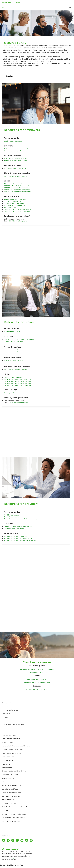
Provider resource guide (13, 515)
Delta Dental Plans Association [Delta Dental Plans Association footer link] (13, 724)
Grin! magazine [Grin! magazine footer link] (7, 760)
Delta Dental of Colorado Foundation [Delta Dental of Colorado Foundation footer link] (16, 807)
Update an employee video (14, 203)
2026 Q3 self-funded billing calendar (17, 190)
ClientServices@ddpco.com (19, 221)
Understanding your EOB (37, 672)
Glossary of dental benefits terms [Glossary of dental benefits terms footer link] (14, 814)
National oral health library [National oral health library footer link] (12, 821)
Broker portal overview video (15, 393)
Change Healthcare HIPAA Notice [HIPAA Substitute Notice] (14, 771)
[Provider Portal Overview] (37, 574)
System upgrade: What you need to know (19, 149)
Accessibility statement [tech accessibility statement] (10, 775)
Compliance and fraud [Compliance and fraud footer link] (10, 789)
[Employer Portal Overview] (37, 254)
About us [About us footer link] (5, 706)
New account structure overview (16, 159)
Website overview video (37, 679)
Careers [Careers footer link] (5, 717)
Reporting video (10, 207)
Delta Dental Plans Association (12, 855)
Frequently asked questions (14, 151)
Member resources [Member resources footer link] (9, 757)
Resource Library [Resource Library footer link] (8, 742)
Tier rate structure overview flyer (16, 176)
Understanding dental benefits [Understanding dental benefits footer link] (13, 749)
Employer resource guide (13, 141)
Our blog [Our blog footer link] (5, 810)
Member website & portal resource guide (37, 669)
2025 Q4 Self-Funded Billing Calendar (18, 385)
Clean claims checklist (12, 517)
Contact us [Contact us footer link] (6, 714)
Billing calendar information (14, 184)
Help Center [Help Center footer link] (6, 764)
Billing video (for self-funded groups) (17, 211)
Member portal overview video (37, 682)
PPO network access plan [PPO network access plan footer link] (11, 796)
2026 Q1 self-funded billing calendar (17, 186)
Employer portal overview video (16, 199)
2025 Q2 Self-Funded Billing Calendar (18, 381)
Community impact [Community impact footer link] (9, 803)
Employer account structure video (16, 160)
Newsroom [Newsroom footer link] (6, 721)
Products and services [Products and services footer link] (10, 710)
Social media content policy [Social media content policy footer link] (12, 785)
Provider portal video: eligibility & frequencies (21, 540)
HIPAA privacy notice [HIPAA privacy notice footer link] (10, 782)
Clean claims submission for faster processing (20, 519)
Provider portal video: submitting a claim (19, 538)
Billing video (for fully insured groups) (18, 209)
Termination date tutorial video (15, 168)
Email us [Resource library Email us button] (10, 76)
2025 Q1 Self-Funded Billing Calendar (17, 379)
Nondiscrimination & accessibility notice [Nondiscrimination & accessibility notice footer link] (16, 746)
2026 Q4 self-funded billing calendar (17, 192)
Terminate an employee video (15, 205)
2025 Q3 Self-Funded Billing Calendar (18, 383)
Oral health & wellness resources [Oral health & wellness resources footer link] (14, 818)
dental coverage (10, 858)
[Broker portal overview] (37, 436)
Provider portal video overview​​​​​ (15, 536)
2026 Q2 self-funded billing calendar (17, 188)
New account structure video (14, 352)
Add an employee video (13, 201)
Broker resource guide (12, 331)
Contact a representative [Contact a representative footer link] (11, 739)
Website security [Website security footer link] (8, 778)
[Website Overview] (37, 613)
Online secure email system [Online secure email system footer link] (12, 793)
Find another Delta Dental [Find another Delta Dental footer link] (11, 753)
